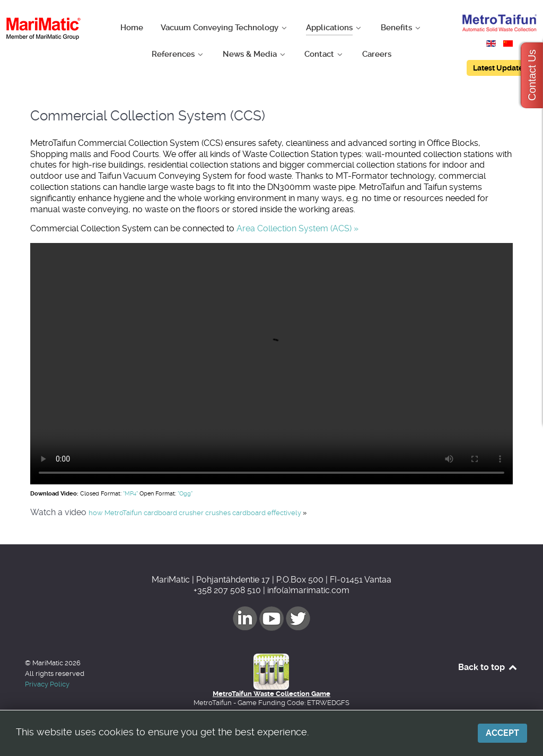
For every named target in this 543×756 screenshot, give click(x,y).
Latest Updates (500, 68)
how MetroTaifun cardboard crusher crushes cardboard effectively (198, 513)
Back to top (488, 667)
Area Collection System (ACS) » (297, 228)
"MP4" (130, 494)
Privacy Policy (47, 684)
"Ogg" (185, 494)
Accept (502, 733)
